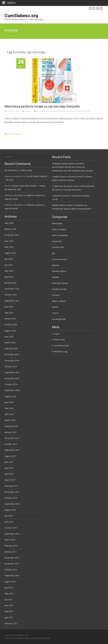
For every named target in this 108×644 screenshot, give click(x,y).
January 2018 (10, 432)
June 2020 (9, 337)
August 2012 (10, 581)
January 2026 (10, 229)
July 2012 (9, 588)
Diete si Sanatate (60, 235)
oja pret (88, 111)
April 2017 (9, 474)
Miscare (56, 265)
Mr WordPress (11, 170)
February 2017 (11, 486)
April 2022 (9, 277)
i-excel (33, 638)
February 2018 (11, 426)
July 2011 (9, 599)
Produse (28, 111)
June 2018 (9, 402)
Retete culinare (59, 301)
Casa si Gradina (59, 229)
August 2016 (10, 510)
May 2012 (9, 594)
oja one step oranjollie (66, 111)
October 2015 (11, 528)
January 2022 (10, 283)
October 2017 (11, 444)
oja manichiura (41, 111)
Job (54, 253)
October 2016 (11, 498)
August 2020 (10, 331)
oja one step (52, 111)
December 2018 (12, 378)
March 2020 (10, 343)
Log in (57, 334)
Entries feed (59, 340)
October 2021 (11, 295)
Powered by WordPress (14, 638)
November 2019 (12, 361)
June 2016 (9, 522)
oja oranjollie (80, 111)
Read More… (11, 127)
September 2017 (12, 450)
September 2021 (12, 301)
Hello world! (27, 170)
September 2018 (12, 390)
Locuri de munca (60, 259)
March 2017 (10, 480)
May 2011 (9, 611)
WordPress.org (60, 351)
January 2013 (10, 552)
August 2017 (10, 456)
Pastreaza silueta (60, 283)
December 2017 (12, 438)
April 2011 (9, 617)
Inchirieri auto (58, 247)
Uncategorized (59, 319)
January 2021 (10, 319)
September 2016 (12, 504)
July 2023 (9, 265)
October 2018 (11, 384)
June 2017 (9, 462)
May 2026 (9, 223)
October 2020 (11, 325)
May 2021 (9, 313)
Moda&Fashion (59, 271)
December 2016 (12, 492)
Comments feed (61, 346)
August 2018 (10, 396)
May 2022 (9, 271)
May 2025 (9, 247)
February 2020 (11, 348)
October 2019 (11, 366)
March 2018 (10, 420)
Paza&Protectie (59, 289)
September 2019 (12, 372)
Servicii (55, 307)
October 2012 (11, 570)
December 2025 (12, 235)
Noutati (55, 277)
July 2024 (9, 259)
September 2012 (12, 576)
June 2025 (9, 241)
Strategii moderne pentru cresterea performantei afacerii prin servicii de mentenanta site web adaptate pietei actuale (72, 167)
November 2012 (12, 564)
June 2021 (9, 307)
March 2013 (10, 540)
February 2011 (11, 623)
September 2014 (12, 534)
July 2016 (9, 516)
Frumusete (57, 241)
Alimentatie (57, 223)
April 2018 (9, 414)
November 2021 (12, 289)
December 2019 (12, 354)
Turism (55, 313)
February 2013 (11, 546)
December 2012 (12, 558)
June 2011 (9, 605)
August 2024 (10, 253)
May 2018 (9, 408)
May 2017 (9, 468)
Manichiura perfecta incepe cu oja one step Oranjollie (42, 106)
